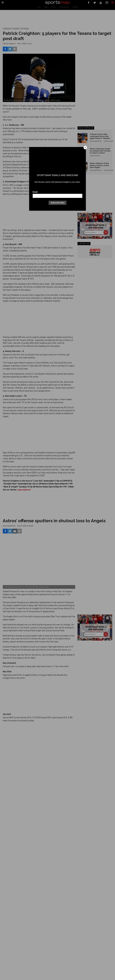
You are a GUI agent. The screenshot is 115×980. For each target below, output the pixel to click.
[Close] (85, 148)
